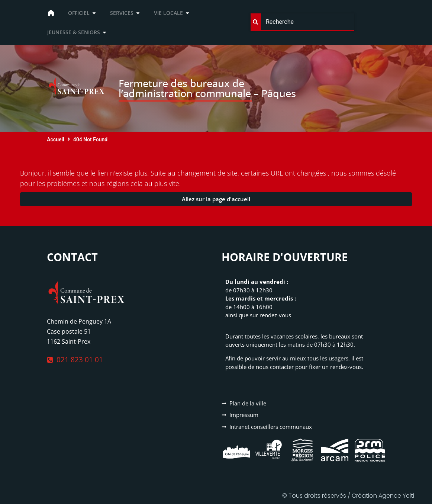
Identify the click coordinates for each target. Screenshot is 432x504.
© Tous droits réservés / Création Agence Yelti (348, 496)
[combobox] (302, 22)
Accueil (56, 139)
